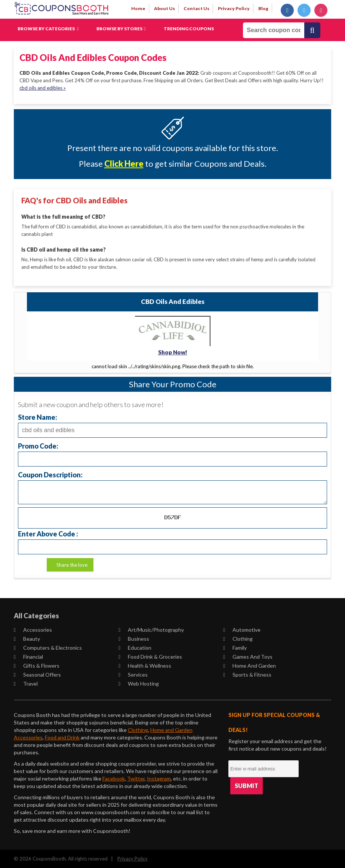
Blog (263, 8)
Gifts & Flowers (37, 665)
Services (133, 674)
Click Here (124, 164)
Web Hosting (139, 683)
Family (235, 647)
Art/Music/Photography (151, 629)
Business (134, 638)
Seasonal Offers (37, 674)
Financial (28, 656)
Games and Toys (248, 656)
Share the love (72, 564)
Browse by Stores (121, 29)
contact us (196, 8)
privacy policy (234, 8)
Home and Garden (249, 665)
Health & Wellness (145, 665)
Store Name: (38, 417)
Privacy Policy (133, 858)
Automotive (242, 629)
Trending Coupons (189, 29)
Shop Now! (173, 352)
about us (164, 8)
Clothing (238, 638)
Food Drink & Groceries (150, 656)
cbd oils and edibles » (43, 88)
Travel (26, 683)
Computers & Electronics (48, 647)
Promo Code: (38, 445)
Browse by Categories (48, 29)
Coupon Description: (50, 474)
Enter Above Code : (48, 533)
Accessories (33, 629)
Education (135, 647)
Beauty (27, 638)
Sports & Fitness (247, 674)
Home (138, 8)
